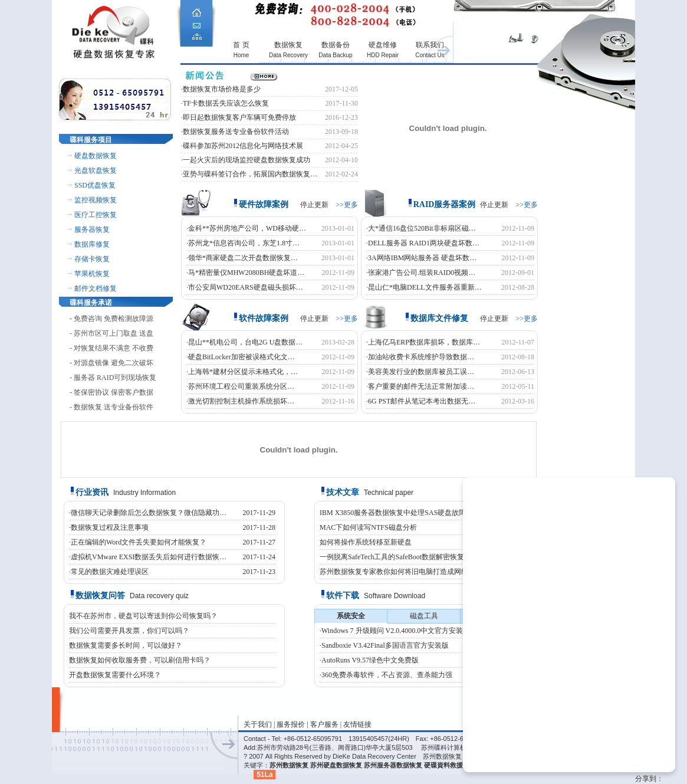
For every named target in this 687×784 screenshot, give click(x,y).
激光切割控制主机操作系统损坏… (241, 401)
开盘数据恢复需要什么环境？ (115, 675)
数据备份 (336, 45)
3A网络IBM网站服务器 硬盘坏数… (422, 258)
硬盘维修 (383, 45)
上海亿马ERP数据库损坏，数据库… (424, 342)
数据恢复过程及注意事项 (110, 527)
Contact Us (430, 55)
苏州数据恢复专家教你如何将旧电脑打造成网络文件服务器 (412, 572)
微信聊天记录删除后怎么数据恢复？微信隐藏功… (149, 513)
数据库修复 (92, 244)
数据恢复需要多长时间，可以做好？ (126, 645)
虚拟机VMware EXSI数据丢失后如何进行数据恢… (149, 557)
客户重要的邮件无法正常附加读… (421, 386)
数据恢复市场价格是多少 (222, 89)
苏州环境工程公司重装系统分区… (241, 386)
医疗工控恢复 (96, 215)
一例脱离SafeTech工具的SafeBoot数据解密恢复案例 (399, 557)
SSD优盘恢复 (95, 185)
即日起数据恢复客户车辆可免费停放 (239, 117)
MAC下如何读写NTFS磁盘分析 (368, 527)
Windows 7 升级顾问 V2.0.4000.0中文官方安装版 (396, 631)
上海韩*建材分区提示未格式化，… (243, 372)
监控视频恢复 (96, 200)
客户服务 (324, 724)
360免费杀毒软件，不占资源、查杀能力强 (387, 675)
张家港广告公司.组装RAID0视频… (422, 273)
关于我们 (258, 724)
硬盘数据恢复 (96, 156)
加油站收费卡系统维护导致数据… (421, 357)
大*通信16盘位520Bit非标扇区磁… (422, 228)
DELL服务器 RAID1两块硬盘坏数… (424, 243)
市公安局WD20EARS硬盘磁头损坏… (246, 287)
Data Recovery (288, 55)
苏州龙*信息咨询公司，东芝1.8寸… (244, 243)
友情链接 (357, 724)
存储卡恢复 (92, 259)
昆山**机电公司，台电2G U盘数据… (245, 342)
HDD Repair (383, 55)
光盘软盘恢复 (96, 170)
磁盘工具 (424, 616)
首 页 (241, 45)
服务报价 (291, 724)
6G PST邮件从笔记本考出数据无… (422, 401)
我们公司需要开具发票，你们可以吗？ (129, 631)
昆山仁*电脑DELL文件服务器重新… (425, 287)
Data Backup (335, 55)
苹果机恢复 (92, 274)
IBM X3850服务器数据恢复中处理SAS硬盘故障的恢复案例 (410, 513)
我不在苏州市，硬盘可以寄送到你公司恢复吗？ (143, 616)
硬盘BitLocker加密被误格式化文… (241, 357)
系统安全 (351, 616)
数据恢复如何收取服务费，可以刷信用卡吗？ (140, 660)
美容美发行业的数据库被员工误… (421, 372)
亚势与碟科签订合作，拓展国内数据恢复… (250, 174)
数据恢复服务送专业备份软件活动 (236, 132)
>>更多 (347, 205)
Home (241, 55)
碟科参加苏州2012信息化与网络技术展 (243, 146)
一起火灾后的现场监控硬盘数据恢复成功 (246, 160)
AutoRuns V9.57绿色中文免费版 (370, 660)
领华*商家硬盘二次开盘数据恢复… (243, 258)
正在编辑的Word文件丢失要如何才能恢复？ (139, 542)
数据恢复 (288, 45)
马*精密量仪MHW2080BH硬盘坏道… (246, 273)
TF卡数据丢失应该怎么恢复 (226, 103)
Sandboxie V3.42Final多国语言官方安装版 (385, 645)
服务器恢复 (92, 229)
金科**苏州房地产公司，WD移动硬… (247, 228)
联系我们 (430, 45)
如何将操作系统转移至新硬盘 (366, 542)
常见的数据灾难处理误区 (110, 572)
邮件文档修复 (96, 288)
